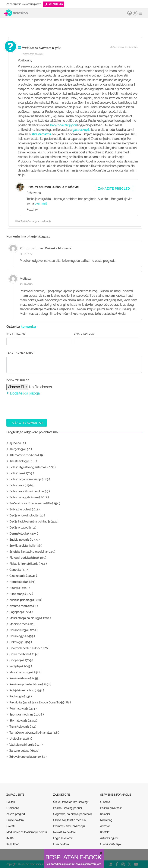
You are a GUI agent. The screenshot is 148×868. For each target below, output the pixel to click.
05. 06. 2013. (26, 254)
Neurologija (17, 636)
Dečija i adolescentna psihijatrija (30, 522)
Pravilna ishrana (19, 678)
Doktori (11, 802)
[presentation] (35, 407)
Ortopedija (16, 660)
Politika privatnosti (111, 808)
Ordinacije (13, 808)
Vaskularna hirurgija (22, 745)
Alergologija (17, 449)
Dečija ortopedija (20, 528)
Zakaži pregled (16, 814)
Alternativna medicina (24, 455)
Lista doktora (61, 844)
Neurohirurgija (19, 630)
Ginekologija (17, 576)
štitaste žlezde (41, 134)
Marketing (106, 820)
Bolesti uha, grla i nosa (24, 497)
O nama (105, 802)
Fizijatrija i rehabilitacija (24, 564)
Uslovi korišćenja (110, 844)
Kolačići (105, 814)
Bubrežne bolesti (20, 509)
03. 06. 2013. (26, 284)
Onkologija (16, 642)
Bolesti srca (17, 485)
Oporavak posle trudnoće (26, 648)
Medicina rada (18, 624)
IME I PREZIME (16, 334)
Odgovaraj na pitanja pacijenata (73, 814)
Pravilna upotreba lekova (25, 684)
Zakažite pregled (114, 189)
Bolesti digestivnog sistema (27, 467)
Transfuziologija (19, 727)
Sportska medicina (21, 715)
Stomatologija (18, 721)
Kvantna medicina (21, 606)
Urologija (15, 739)
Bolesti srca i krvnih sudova (27, 491)
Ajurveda (15, 443)
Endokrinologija (19, 540)
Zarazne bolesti (19, 751)
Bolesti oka (17, 473)
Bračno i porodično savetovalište (30, 503)
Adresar (105, 826)
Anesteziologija (19, 461)
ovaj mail (41, 203)
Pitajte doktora (15, 820)
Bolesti (10, 826)
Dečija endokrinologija (24, 516)
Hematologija (18, 582)
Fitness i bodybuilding (24, 558)
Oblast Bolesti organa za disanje (33, 221)
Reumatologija (19, 709)
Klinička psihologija (22, 600)
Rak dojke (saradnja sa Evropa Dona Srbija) (37, 703)
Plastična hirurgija (21, 672)
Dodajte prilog (18, 380)
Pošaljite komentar (27, 423)
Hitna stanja (17, 594)
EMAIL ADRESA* (84, 334)
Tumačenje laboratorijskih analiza (31, 733)
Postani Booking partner (68, 808)
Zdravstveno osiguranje (25, 757)
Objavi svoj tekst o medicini (70, 820)
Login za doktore (63, 838)
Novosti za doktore (65, 832)
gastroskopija (81, 130)
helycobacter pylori (63, 125)
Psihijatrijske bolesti (22, 690)
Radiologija (16, 696)
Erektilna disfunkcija (22, 546)
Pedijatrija (16, 666)
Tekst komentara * (20, 353)
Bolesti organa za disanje (25, 479)
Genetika (15, 570)
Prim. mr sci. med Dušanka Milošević (53, 187)
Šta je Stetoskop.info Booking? (71, 802)
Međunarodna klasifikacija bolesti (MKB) (27, 835)
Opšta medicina (19, 654)
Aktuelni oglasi (109, 838)
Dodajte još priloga (23, 393)
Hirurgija (15, 588)
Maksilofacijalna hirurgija (25, 618)
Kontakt (105, 832)
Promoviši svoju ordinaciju (69, 826)
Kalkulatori (13, 844)
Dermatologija (19, 534)
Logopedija (17, 612)
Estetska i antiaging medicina (28, 552)
